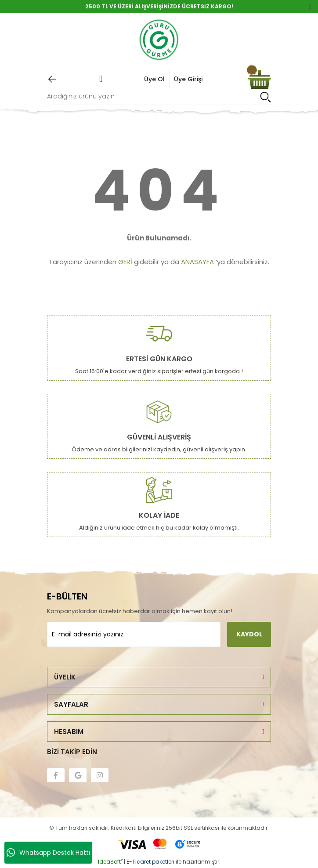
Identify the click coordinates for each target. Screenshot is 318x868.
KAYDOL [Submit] (249, 634)
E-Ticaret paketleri (150, 862)
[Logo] (159, 40)
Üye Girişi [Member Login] (188, 79)
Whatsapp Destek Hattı (48, 853)
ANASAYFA (197, 262)
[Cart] (260, 79)
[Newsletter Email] (134, 634)
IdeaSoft (110, 862)
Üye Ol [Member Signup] (154, 79)
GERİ (125, 262)
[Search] (159, 97)
